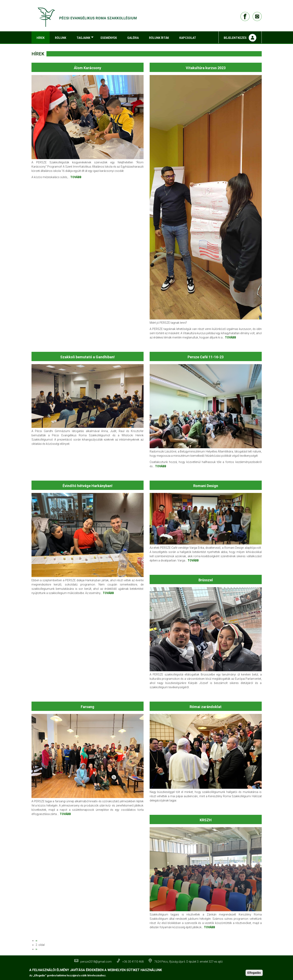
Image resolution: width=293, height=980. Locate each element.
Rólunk (61, 38)
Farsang (88, 707)
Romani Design (206, 486)
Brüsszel (206, 580)
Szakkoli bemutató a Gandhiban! (87, 357)
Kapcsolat (188, 38)
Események (109, 38)
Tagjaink (86, 40)
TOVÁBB (76, 177)
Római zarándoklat (206, 707)
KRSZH (206, 820)
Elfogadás (254, 973)
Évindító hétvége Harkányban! (88, 486)
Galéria (133, 38)
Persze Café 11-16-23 (206, 357)
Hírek (41, 38)
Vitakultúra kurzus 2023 (206, 68)
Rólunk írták (159, 38)
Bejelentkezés (235, 38)
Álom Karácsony (88, 68)
